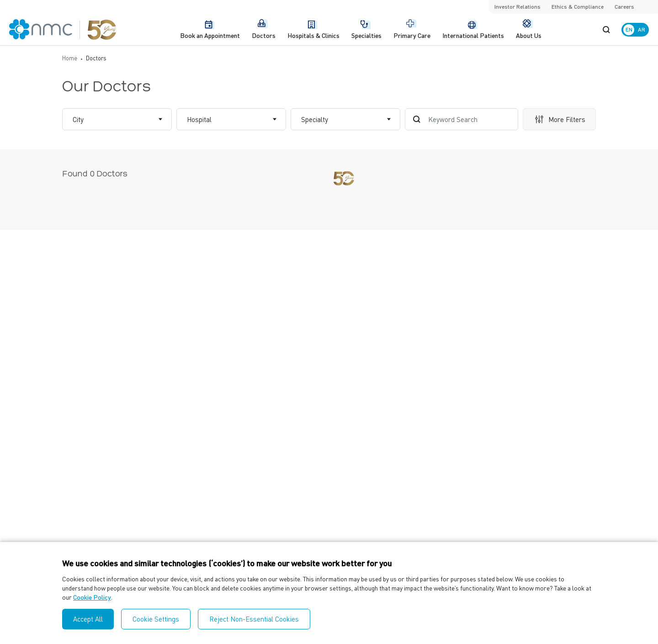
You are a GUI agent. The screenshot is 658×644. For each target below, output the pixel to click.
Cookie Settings (156, 619)
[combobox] (74, 120)
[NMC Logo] (63, 29)
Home (70, 58)
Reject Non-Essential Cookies (254, 619)
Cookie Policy (92, 597)
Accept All (88, 619)
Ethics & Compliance (578, 7)
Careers (624, 7)
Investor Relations (517, 7)
